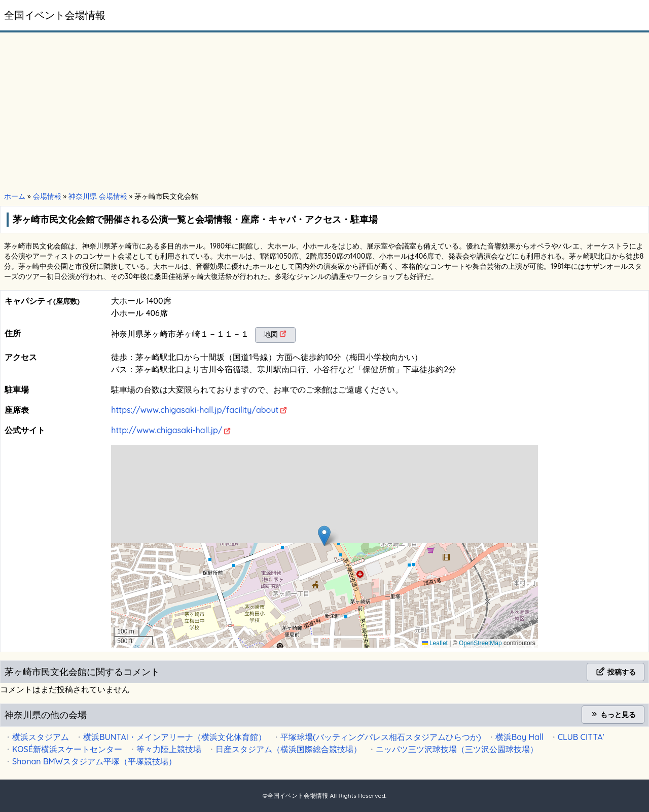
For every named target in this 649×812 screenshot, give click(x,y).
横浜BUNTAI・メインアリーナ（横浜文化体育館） (175, 737)
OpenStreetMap (480, 643)
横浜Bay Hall (519, 737)
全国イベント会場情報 (55, 15)
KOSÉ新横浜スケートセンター (67, 749)
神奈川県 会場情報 (98, 196)
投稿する (616, 672)
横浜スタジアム (41, 737)
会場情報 (47, 196)
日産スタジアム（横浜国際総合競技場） (289, 749)
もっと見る (613, 715)
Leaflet (435, 643)
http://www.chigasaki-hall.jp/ (167, 430)
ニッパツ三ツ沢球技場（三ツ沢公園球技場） (457, 749)
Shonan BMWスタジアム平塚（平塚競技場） (94, 761)
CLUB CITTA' (581, 737)
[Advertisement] (324, 113)
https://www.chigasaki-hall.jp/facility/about (195, 410)
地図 (271, 334)
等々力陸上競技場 (169, 749)
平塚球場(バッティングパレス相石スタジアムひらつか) (381, 737)
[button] (324, 536)
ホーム (15, 196)
